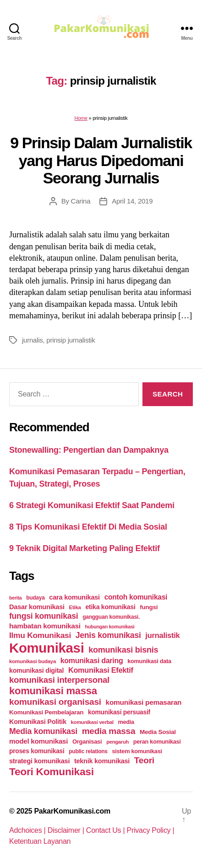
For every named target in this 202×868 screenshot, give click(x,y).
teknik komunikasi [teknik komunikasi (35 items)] (102, 761)
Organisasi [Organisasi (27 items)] (87, 742)
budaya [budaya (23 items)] (35, 598)
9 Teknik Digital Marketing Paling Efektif (85, 548)
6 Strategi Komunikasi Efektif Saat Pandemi (92, 505)
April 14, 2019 (132, 201)
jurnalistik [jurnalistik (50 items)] (162, 635)
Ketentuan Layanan (40, 841)
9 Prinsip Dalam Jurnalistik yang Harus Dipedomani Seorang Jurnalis (101, 160)
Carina (81, 201)
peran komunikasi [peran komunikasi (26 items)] (157, 742)
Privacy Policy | (151, 830)
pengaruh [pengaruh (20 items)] (117, 742)
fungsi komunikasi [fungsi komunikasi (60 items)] (44, 616)
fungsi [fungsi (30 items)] (149, 607)
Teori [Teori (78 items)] (144, 760)
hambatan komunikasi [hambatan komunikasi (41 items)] (45, 626)
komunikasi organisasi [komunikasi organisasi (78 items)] (55, 702)
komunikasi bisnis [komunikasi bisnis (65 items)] (123, 650)
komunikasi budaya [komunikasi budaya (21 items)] (33, 661)
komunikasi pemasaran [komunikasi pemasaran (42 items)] (144, 702)
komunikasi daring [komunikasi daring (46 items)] (92, 661)
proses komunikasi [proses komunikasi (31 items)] (37, 751)
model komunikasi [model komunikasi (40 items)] (38, 741)
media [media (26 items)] (126, 722)
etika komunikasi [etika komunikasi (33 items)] (110, 607)
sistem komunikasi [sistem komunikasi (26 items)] (137, 751)
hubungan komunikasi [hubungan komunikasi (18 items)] (110, 627)
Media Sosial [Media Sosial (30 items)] (158, 732)
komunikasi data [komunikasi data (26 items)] (149, 661)
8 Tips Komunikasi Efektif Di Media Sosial (88, 527)
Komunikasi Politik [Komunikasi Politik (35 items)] (38, 722)
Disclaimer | (67, 830)
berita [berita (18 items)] (15, 598)
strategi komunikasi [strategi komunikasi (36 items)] (39, 761)
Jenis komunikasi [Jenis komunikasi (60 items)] (108, 635)
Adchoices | (28, 830)
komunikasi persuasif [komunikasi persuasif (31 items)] (119, 712)
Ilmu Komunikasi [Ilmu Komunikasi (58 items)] (40, 635)
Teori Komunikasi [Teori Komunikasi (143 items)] (52, 772)
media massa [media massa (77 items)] (109, 731)
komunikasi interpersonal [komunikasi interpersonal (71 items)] (59, 680)
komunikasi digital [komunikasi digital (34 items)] (36, 670)
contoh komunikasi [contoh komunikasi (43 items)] (136, 597)
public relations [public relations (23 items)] (88, 751)
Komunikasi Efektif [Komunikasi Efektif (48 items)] (101, 670)
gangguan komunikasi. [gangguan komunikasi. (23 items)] (111, 617)
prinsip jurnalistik (71, 340)
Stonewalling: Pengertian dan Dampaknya (89, 450)
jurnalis (33, 340)
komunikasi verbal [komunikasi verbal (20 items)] (92, 722)
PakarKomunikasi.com (72, 811)
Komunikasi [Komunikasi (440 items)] (47, 648)
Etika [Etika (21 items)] (75, 607)
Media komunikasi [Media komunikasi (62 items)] (43, 731)
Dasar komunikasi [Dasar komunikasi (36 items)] (37, 607)
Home (81, 118)
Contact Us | (106, 830)
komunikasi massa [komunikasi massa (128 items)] (53, 691)
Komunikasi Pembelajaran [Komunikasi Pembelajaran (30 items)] (46, 712)
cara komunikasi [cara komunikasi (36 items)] (74, 597)
